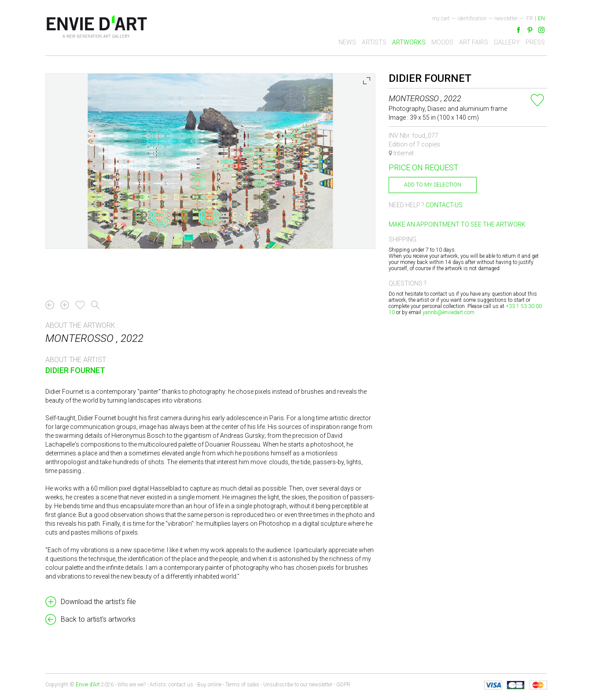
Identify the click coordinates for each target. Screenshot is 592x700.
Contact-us (444, 205)
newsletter (506, 18)
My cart (441, 18)
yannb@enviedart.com (449, 312)
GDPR (343, 685)
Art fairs (474, 42)
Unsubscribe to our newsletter (298, 685)
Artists (374, 42)
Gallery (507, 42)
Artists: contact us (171, 685)
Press (535, 42)
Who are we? (132, 685)
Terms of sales (242, 685)
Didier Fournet (75, 370)
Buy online (209, 685)
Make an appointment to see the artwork (457, 224)
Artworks (409, 42)
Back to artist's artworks (98, 619)
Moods (442, 42)
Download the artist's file (98, 602)
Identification (472, 18)
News (347, 42)
